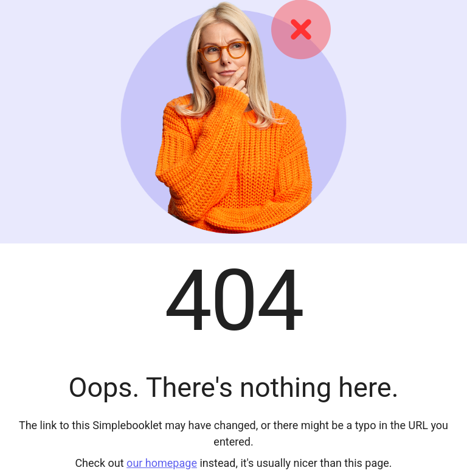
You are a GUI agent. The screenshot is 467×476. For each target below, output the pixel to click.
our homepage (162, 463)
